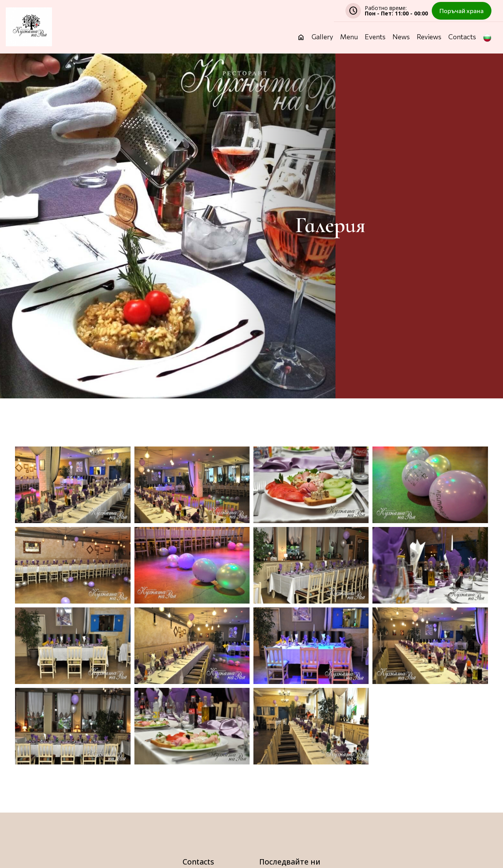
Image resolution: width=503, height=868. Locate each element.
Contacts (462, 37)
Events (375, 37)
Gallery (322, 37)
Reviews (429, 37)
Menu (349, 37)
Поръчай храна (462, 11)
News (401, 37)
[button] (487, 43)
